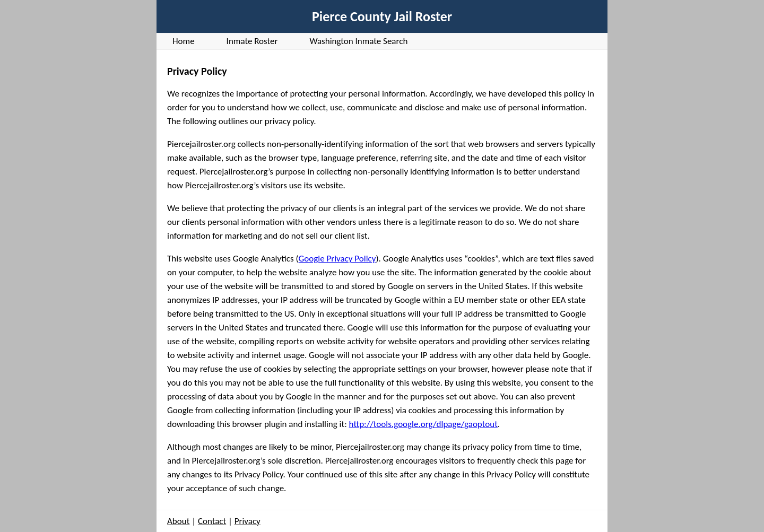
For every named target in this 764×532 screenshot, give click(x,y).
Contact (212, 521)
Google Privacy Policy (337, 259)
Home (184, 41)
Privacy (248, 521)
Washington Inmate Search (358, 41)
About (178, 521)
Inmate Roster (252, 41)
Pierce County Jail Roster (382, 16)
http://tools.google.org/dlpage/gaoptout (423, 424)
